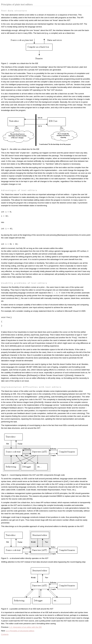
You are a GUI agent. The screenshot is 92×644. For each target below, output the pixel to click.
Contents (5, 641)
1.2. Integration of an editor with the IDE (25, 634)
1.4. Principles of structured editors (20, 638)
